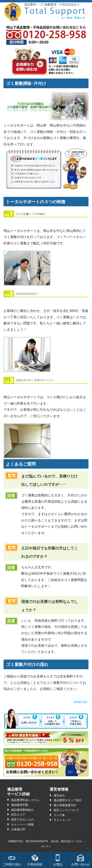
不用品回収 (35, 860)
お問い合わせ (80, 860)
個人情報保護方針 (65, 805)
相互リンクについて (66, 810)
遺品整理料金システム (25, 800)
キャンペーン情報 (22, 824)
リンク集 (59, 815)
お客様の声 (18, 829)
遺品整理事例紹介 (22, 810)
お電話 (58, 860)
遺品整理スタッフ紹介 (68, 800)
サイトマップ (62, 820)
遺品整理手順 (20, 805)
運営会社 (59, 796)
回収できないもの (22, 820)
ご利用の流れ (12, 860)
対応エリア (18, 815)
